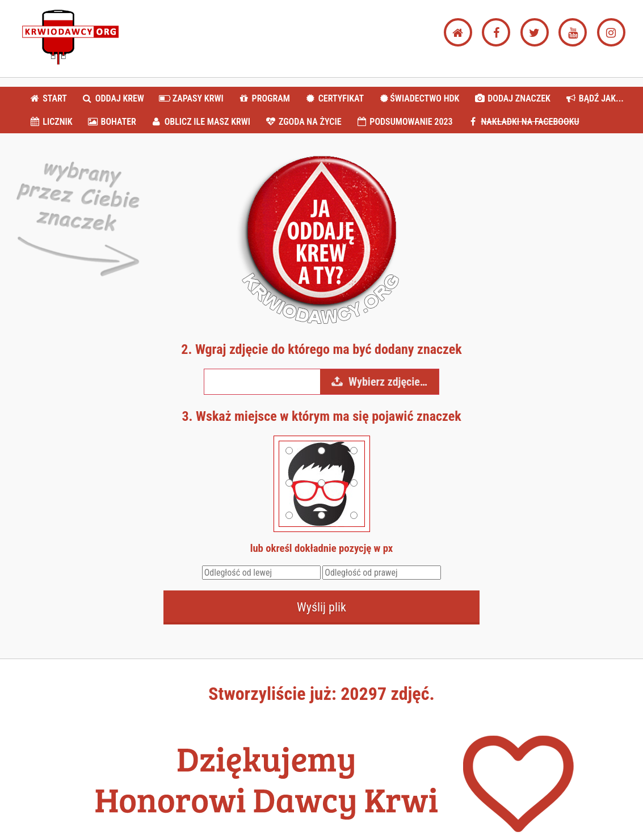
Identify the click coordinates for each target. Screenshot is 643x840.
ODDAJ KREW (113, 98)
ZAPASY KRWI (191, 98)
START (48, 98)
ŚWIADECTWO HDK (419, 98)
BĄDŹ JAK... (594, 98)
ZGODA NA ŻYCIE (303, 122)
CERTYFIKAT (334, 98)
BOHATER (112, 122)
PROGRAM (264, 98)
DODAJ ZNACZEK (512, 98)
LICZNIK (51, 122)
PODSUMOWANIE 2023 (404, 122)
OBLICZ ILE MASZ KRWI (200, 122)
